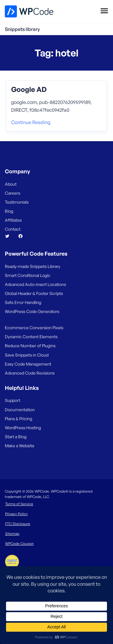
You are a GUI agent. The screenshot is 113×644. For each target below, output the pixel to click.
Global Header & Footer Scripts (34, 293)
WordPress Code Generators (32, 311)
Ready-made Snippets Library (33, 266)
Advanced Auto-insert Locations (35, 284)
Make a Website (20, 446)
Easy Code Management (28, 364)
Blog (9, 211)
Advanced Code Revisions (30, 373)
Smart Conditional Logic (28, 275)
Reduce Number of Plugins (30, 346)
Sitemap (12, 534)
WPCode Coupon (19, 544)
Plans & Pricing (19, 419)
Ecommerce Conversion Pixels (34, 328)
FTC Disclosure (18, 524)
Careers (13, 193)
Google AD (29, 90)
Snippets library (22, 29)
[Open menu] (104, 11)
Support (13, 400)
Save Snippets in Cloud (27, 355)
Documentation (20, 410)
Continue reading (31, 122)
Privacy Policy (16, 514)
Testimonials (17, 202)
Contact (13, 229)
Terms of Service (19, 504)
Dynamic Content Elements (31, 337)
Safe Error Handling (23, 302)
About (11, 184)
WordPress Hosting (23, 428)
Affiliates (13, 220)
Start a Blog (16, 437)
